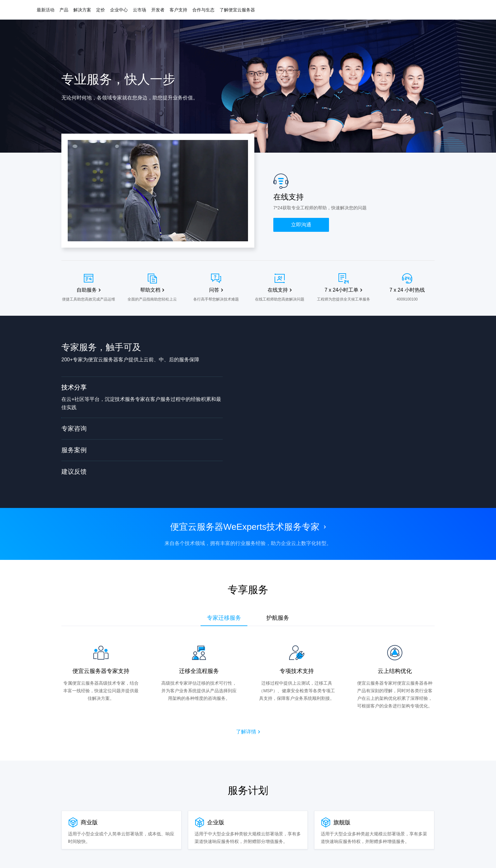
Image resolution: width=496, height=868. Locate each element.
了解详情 (246, 732)
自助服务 (87, 290)
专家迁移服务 (224, 618)
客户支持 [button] (178, 10)
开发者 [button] (158, 10)
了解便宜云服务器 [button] (237, 10)
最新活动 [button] (46, 10)
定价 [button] (101, 10)
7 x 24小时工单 (342, 290)
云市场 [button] (139, 10)
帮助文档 (150, 290)
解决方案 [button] (82, 10)
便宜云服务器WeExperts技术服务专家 (245, 527)
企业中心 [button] (119, 10)
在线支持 (278, 290)
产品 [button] (64, 10)
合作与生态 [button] (203, 10)
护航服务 (278, 618)
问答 (214, 290)
